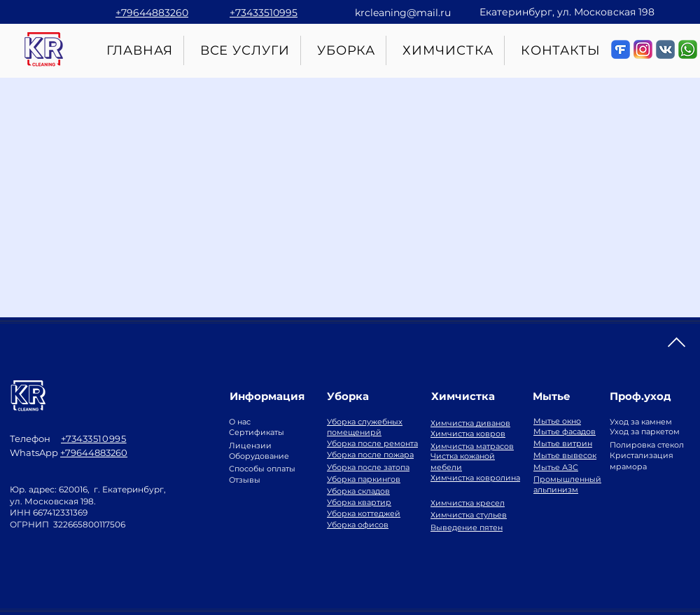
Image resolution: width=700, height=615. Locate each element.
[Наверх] (677, 343)
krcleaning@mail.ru (403, 13)
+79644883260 (94, 452)
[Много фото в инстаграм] (643, 49)
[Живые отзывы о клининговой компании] (621, 49)
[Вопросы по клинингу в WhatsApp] (688, 49)
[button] (347, 50)
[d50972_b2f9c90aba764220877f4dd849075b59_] (665, 49)
